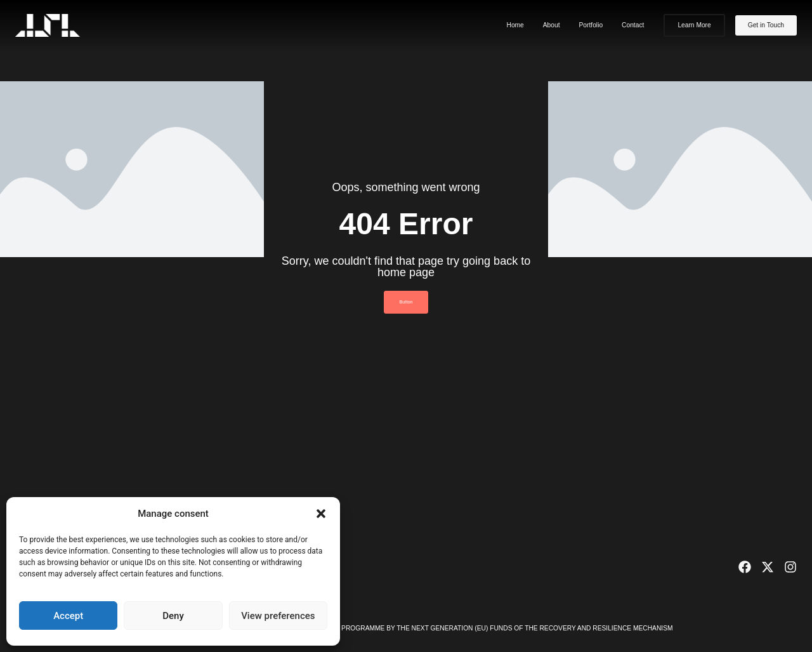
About (552, 25)
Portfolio (591, 25)
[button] (321, 514)
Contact (633, 25)
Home (515, 25)
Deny (173, 616)
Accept (68, 616)
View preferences (278, 616)
